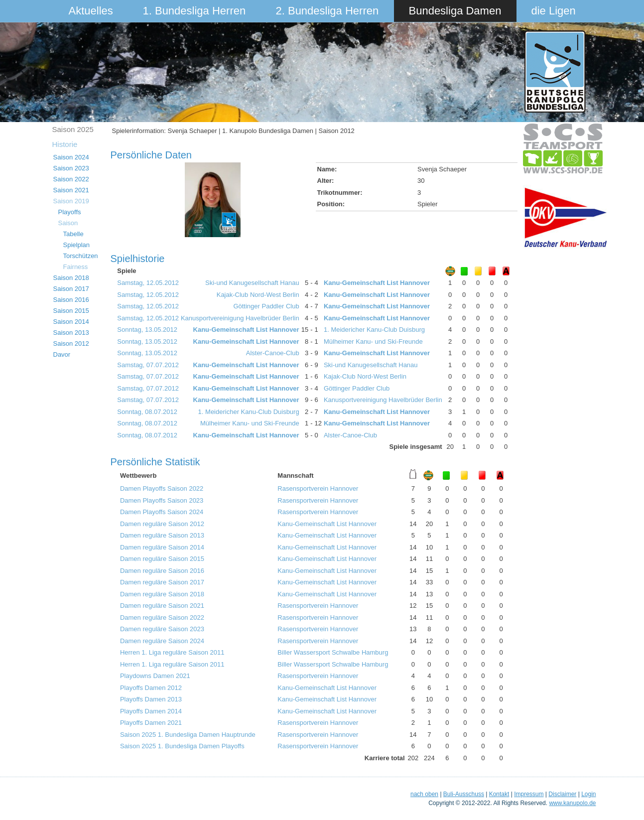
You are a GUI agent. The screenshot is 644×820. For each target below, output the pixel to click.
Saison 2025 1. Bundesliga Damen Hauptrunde (188, 735)
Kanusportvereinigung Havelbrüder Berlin (240, 318)
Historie (65, 144)
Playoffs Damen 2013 (151, 699)
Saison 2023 (71, 168)
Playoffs (70, 212)
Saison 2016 (71, 300)
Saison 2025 (73, 129)
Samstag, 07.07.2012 (148, 365)
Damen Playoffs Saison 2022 (162, 488)
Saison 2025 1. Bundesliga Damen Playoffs (182, 746)
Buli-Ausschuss (464, 794)
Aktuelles (91, 11)
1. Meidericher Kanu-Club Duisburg (374, 330)
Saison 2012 (71, 343)
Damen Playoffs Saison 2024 (162, 512)
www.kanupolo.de (572, 803)
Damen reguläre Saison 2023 (162, 629)
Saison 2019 (71, 201)
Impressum (529, 794)
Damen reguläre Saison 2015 (162, 559)
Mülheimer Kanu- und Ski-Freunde (373, 342)
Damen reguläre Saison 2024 (162, 641)
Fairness (76, 267)
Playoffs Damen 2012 (151, 688)
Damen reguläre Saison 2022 (162, 617)
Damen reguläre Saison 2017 (162, 582)
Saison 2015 (71, 311)
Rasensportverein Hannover (318, 488)
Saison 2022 (71, 179)
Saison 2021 (71, 190)
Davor (62, 354)
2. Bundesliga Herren (327, 11)
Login (588, 794)
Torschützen (81, 256)
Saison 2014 (71, 322)
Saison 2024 (71, 157)
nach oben (424, 794)
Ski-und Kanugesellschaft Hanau (252, 283)
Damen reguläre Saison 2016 (162, 571)
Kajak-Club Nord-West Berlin (258, 295)
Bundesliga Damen (455, 11)
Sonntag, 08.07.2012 (147, 412)
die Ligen (554, 11)
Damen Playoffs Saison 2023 (162, 500)
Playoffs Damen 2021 (151, 723)
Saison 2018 (71, 278)
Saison (68, 223)
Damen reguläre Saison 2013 (162, 535)
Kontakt (499, 794)
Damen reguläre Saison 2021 (162, 606)
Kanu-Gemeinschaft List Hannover (377, 283)
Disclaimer (562, 794)
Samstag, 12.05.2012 (148, 283)
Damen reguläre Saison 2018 (162, 594)
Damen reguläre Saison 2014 (162, 547)
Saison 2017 (71, 289)
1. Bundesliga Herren (194, 11)
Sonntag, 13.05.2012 (147, 330)
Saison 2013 (71, 333)
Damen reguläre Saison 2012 (162, 524)
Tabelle (73, 234)
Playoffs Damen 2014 (151, 711)
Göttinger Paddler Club (266, 306)
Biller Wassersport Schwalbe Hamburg (333, 652)
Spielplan (77, 245)
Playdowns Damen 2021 (155, 676)
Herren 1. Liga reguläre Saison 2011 (172, 652)
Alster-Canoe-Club (273, 353)
